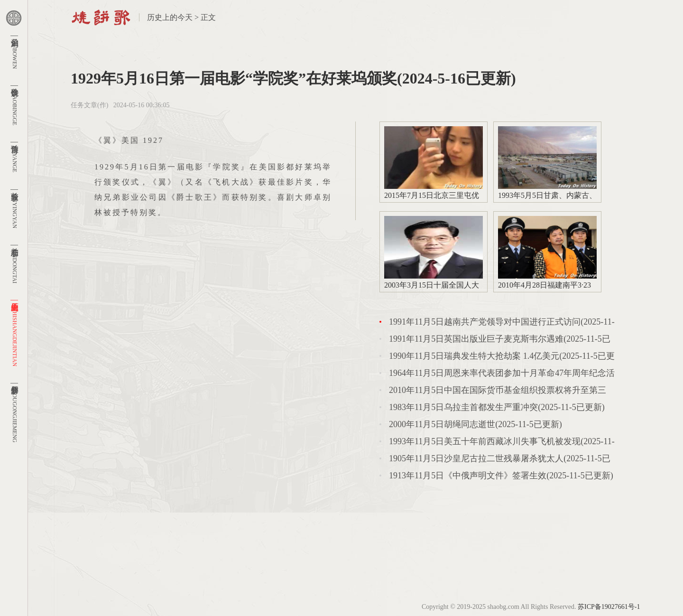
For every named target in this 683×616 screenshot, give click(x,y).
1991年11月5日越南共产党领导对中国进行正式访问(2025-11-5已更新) (502, 324)
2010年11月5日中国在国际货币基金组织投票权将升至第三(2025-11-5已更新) (498, 392)
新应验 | (15, 208)
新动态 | (15, 263)
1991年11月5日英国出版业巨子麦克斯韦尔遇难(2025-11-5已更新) (500, 341)
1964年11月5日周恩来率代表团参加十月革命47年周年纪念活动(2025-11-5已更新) (502, 375)
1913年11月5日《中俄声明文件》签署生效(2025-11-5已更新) (501, 476)
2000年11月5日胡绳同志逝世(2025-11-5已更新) (475, 424)
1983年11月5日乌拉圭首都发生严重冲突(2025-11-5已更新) (497, 407)
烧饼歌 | (15, 104)
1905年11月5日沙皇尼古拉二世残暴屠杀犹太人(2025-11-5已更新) (500, 460)
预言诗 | (15, 156)
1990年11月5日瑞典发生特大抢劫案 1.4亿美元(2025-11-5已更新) (502, 358)
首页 (101, 18)
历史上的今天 (170, 17)
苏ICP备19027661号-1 (609, 607)
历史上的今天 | (15, 332)
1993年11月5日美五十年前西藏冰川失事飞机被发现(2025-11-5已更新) (502, 443)
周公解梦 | (15, 412)
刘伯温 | (15, 51)
